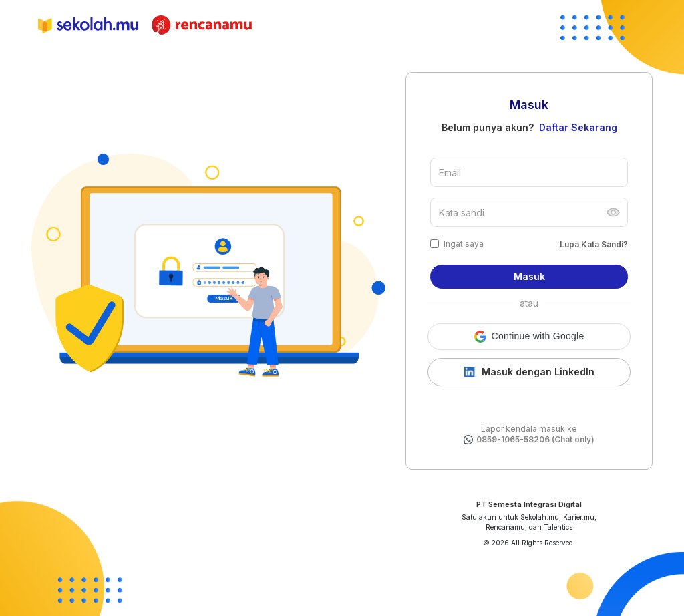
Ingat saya (464, 244)
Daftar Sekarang (578, 127)
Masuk (529, 276)
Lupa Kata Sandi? (594, 244)
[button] (529, 337)
